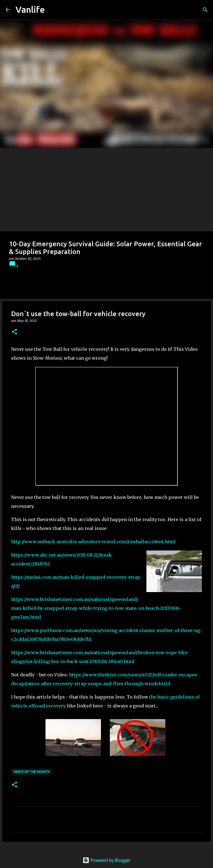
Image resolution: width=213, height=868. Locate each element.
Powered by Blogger (106, 860)
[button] (14, 332)
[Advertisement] (106, 190)
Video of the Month (31, 772)
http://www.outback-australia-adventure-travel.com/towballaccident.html (93, 542)
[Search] (205, 10)
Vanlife (30, 9)
